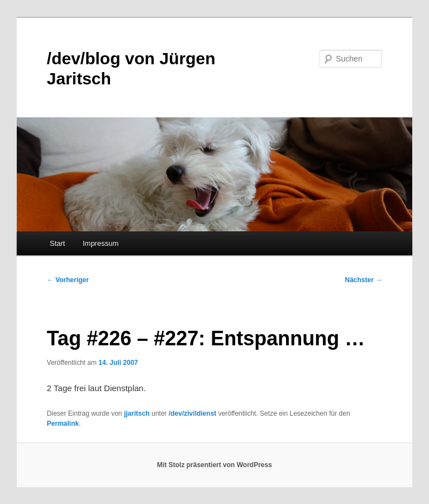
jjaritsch (137, 413)
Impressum (101, 243)
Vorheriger (68, 280)
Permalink (63, 424)
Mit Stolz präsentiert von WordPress (214, 465)
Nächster (364, 280)
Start (57, 243)
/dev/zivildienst (192, 413)
